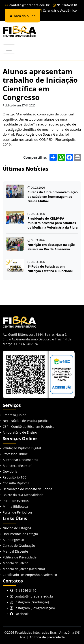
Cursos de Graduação (19, 546)
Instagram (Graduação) (32, 602)
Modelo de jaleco (15, 563)
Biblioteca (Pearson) (17, 466)
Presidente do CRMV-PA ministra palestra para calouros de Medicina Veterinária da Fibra (53, 223)
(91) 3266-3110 (25, 590)
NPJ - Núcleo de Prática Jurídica (26, 421)
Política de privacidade (47, 637)
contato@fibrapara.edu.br (27, 5)
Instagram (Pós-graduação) (35, 608)
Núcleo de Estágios (17, 528)
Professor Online (15, 454)
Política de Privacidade (20, 557)
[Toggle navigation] (9, 49)
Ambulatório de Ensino (20, 432)
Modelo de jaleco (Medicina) (24, 569)
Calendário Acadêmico (58, 10)
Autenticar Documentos (20, 460)
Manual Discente (15, 551)
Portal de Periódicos (18, 512)
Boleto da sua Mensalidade (23, 495)
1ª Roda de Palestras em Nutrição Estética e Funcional (50, 269)
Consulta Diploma (16, 483)
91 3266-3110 (65, 5)
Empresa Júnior (14, 415)
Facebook (22, 614)
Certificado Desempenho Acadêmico (30, 575)
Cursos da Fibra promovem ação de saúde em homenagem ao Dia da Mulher (53, 197)
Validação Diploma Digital (22, 448)
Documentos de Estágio (20, 534)
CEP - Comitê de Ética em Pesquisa (29, 427)
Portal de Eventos (16, 501)
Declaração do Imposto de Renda (27, 489)
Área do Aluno (23, 16)
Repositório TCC (15, 477)
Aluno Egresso (13, 540)
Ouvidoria (10, 471)
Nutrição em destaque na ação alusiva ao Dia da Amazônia (51, 247)
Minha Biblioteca (15, 506)
